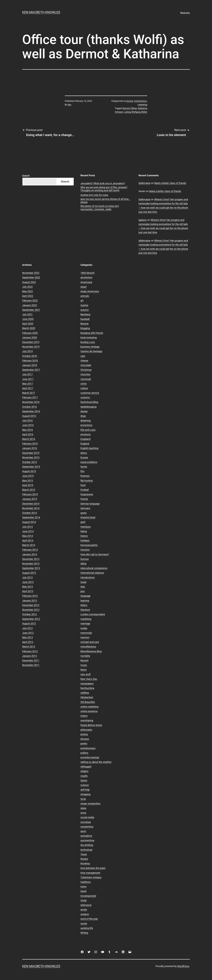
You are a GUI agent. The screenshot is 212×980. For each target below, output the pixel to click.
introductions (140, 101)
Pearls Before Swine (91, 725)
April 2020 (28, 324)
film (82, 471)
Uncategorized (88, 896)
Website (185, 13)
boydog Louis (88, 342)
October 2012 (29, 614)
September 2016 (31, 411)
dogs (83, 416)
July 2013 (27, 577)
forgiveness (87, 494)
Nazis (83, 670)
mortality (85, 656)
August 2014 (29, 522)
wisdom (85, 914)
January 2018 (30, 365)
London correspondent (93, 614)
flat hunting (87, 481)
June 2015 (28, 476)
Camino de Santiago (91, 351)
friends (84, 499)
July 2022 (27, 287)
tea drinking (87, 845)
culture (84, 388)
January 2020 (30, 337)
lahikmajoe (144, 183)
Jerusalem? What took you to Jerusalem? (103, 183)
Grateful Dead (88, 517)
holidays (85, 540)
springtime (86, 836)
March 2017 (29, 393)
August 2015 (29, 471)
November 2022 (31, 273)
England (85, 444)
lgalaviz (143, 220)
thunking (85, 863)
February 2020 (30, 333)
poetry (84, 743)
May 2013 (28, 587)
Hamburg (86, 527)
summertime (87, 840)
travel (83, 891)
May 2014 (28, 536)
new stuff (86, 674)
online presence (89, 711)
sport (83, 831)
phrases (85, 739)
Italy (83, 587)
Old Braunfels (88, 702)
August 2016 (29, 416)
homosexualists (89, 545)
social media (87, 817)
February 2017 (30, 397)
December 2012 (31, 605)
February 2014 (30, 550)
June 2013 (28, 582)
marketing (142, 105)
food (83, 485)
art (82, 301)
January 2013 (30, 601)
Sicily (83, 799)
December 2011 (31, 660)
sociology (86, 822)
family (84, 467)
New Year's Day (89, 679)
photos (84, 734)
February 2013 (30, 596)
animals (85, 296)
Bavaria (85, 324)
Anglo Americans (90, 291)
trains (83, 887)
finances (85, 476)
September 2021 (31, 310)
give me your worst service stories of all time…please (105, 201)
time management (90, 873)
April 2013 (28, 591)
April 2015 (28, 485)
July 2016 (27, 420)
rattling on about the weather (96, 762)
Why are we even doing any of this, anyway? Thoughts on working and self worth (104, 189)
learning (85, 601)
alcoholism (86, 277)
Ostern (84, 716)
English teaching (89, 448)
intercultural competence (94, 568)
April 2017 (28, 388)
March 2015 (29, 490)
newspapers (87, 684)
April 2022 (28, 296)
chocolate (86, 365)
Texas (84, 854)
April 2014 (28, 540)
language (85, 596)
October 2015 (29, 462)
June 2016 (28, 425)
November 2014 (31, 508)
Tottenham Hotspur (91, 877)
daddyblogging (88, 407)
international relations (92, 573)
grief (83, 522)
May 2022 (28, 291)
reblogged (86, 767)
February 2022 (30, 301)
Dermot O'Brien (130, 108)
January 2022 (30, 305)
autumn (85, 310)
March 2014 (29, 545)
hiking (84, 531)
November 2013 (31, 564)
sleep (83, 808)
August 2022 (29, 282)
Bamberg (85, 314)
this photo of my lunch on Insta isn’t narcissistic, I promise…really (100, 208)
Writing (84, 933)
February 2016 (30, 444)
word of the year (89, 919)
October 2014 (29, 513)
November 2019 (31, 347)
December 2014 (31, 504)
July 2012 (27, 628)
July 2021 (27, 314)
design (84, 411)
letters (84, 605)
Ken (70, 105)
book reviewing (89, 337)
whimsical (86, 905)
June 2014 (28, 531)
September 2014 (31, 517)
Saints (84, 780)
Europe (84, 457)
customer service (90, 393)
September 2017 (31, 370)
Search (26, 176)
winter (84, 910)
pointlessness (88, 748)
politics (84, 753)
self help (85, 790)
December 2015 (31, 453)
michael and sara (90, 642)
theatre (84, 859)
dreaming (86, 420)
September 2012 (31, 619)
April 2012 (28, 642)
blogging (85, 328)
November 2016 (31, 402)
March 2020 (29, 328)
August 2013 (29, 573)
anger (83, 287)
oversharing (87, 720)
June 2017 (28, 379)
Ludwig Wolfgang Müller (136, 112)
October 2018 (29, 356)
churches (85, 374)
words (84, 924)
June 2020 (28, 319)
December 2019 (31, 342)
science (85, 785)
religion (84, 771)
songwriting (87, 827)
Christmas (86, 370)
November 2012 (31, 610)
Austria (130, 101)
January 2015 (30, 499)
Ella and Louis (88, 430)
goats (83, 513)
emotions (86, 434)
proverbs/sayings (90, 757)
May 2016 (28, 430)
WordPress (183, 966)
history (84, 536)
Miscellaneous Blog (91, 651)
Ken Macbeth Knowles (41, 12)
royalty (84, 776)
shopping (85, 794)
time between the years (93, 868)
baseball (85, 319)
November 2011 (31, 665)
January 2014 (30, 554)
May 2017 (28, 384)
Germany (85, 508)
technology (86, 850)
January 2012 (30, 656)
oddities (85, 693)
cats (83, 356)
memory (85, 637)
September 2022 (31, 277)
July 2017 (27, 374)
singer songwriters (90, 804)
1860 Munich (87, 273)
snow (83, 813)
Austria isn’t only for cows (94, 195)
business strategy (90, 347)
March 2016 (29, 439)
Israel (83, 582)
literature (85, 610)
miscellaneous (88, 647)
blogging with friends (92, 333)
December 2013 (31, 559)
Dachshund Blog (89, 402)
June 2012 (28, 633)
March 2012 (29, 647)
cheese (84, 361)
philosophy (86, 730)
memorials (86, 633)
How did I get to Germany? (95, 554)
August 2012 (29, 623)
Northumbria (87, 688)
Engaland (85, 439)
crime (83, 384)
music (84, 665)
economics (86, 425)
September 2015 (31, 467)
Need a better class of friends (170, 183)
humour (85, 559)
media (84, 628)
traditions (86, 882)
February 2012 (30, 651)
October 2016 (29, 407)
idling (83, 564)
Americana (86, 282)
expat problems (89, 462)
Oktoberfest (87, 697)
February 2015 (30, 494)
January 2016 (30, 448)
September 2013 (31, 568)
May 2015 (28, 481)
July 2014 (27, 527)
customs (85, 397)
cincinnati (86, 379)
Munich (84, 660)
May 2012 (28, 637)
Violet (84, 900)
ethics (84, 453)
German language (90, 504)
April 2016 (28, 434)
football (85, 490)
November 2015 (31, 457)
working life (87, 928)
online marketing (89, 707)
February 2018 (30, 361)
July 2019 (27, 351)
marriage (85, 623)
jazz (83, 591)
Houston (85, 550)
